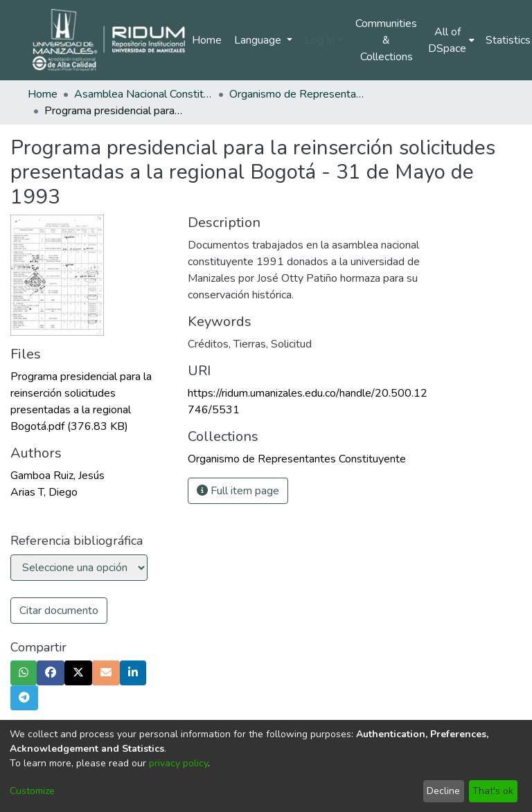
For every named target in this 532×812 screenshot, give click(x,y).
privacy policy (178, 763)
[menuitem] (451, 40)
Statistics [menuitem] (508, 40)
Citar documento (59, 611)
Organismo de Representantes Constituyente (299, 94)
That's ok (493, 791)
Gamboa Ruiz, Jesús (57, 476)
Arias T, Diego (44, 492)
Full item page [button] (238, 491)
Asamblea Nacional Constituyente (143, 94)
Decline (443, 791)
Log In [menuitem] (320, 40)
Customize (32, 791)
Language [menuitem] (259, 40)
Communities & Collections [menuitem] (386, 40)
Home (207, 40)
